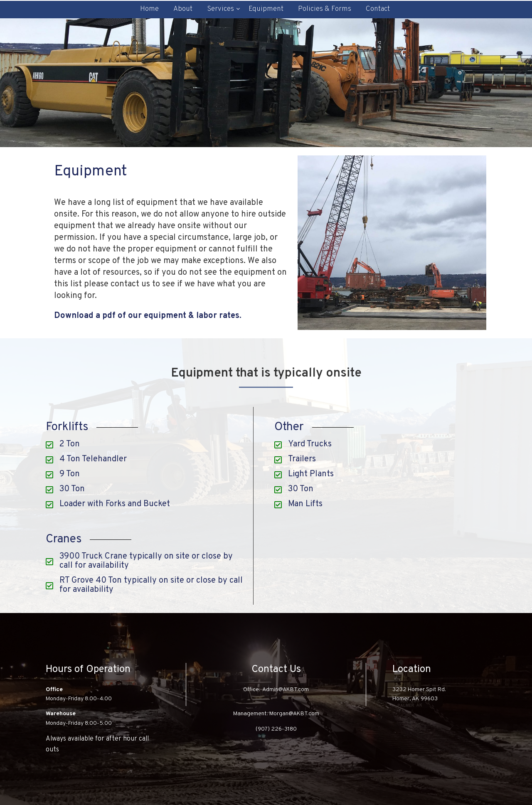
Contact (378, 9)
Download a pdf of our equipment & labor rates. (148, 316)
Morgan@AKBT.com (294, 714)
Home (149, 9)
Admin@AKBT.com (286, 690)
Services (220, 9)
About (183, 9)
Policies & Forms (325, 9)
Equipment (266, 9)
